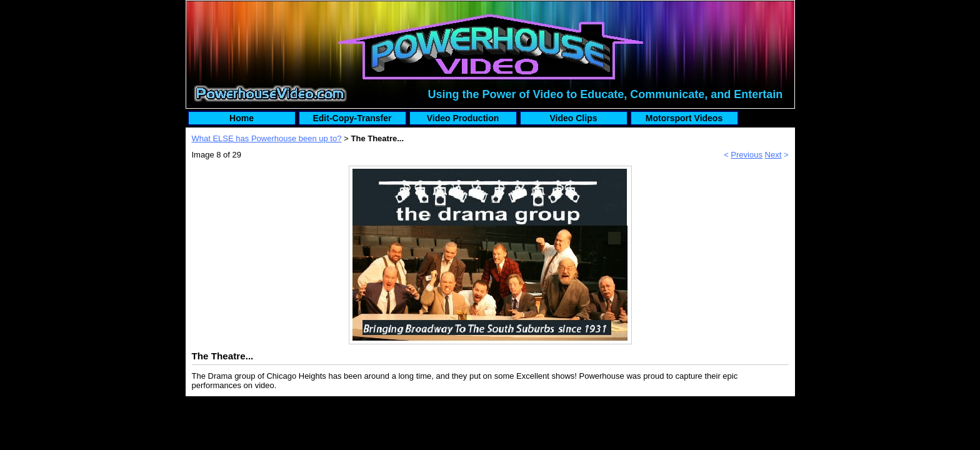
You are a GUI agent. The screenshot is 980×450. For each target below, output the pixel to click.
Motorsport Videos (684, 118)
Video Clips (574, 118)
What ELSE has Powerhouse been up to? (267, 138)
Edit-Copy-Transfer (352, 118)
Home (242, 118)
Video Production (463, 118)
